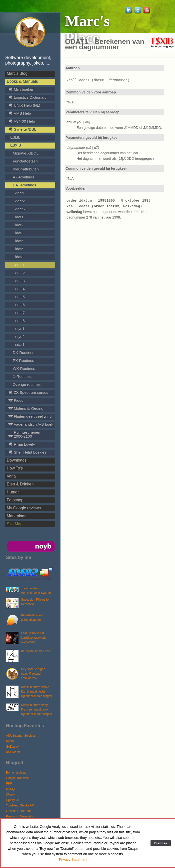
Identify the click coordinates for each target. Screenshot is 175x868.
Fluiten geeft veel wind (30, 416)
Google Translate (17, 778)
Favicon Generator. (19, 811)
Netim (10, 741)
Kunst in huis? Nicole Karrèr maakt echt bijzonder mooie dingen (36, 692)
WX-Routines (24, 368)
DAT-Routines (24, 185)
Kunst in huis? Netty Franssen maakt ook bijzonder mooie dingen (36, 710)
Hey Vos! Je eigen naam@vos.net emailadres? (33, 674)
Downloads (17, 460)
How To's (15, 468)
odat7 (20, 313)
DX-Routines (23, 353)
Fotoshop (15, 500)
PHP (9, 784)
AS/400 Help (22, 121)
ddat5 (20, 209)
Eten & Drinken (20, 484)
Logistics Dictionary (27, 97)
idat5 (19, 241)
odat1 (20, 265)
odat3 (20, 281)
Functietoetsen (25, 161)
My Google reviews (24, 508)
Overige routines (27, 384)
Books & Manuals (22, 81)
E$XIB (16, 145)
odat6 (20, 305)
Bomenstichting (16, 773)
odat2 (20, 273)
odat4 (20, 289)
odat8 (20, 321)
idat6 (19, 249)
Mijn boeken (21, 89)
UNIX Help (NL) (24, 105)
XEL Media (13, 752)
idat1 (19, 217)
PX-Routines (23, 360)
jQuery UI (12, 800)
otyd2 (20, 337)
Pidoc (16, 400)
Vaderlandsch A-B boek (31, 424)
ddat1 (20, 193)
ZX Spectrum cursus (28, 392)
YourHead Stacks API (20, 805)
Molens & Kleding (26, 408)
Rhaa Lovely (22, 444)
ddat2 (20, 201)
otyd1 (20, 329)
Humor (13, 492)
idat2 (19, 225)
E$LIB (15, 137)
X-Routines (22, 376)
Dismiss (161, 843)
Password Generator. (20, 816)
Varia (11, 476)
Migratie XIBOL (26, 153)
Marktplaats (17, 516)
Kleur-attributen (26, 169)
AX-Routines (23, 177)
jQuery (10, 794)
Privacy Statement (73, 860)
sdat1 (20, 345)
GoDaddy (12, 747)
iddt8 (19, 257)
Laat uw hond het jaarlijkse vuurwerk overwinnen (33, 638)
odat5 (20, 297)
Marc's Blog (17, 73)
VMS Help (20, 113)
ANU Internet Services (21, 736)
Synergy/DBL (22, 129)
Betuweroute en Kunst (36, 651)
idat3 (19, 233)
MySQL (11, 789)
